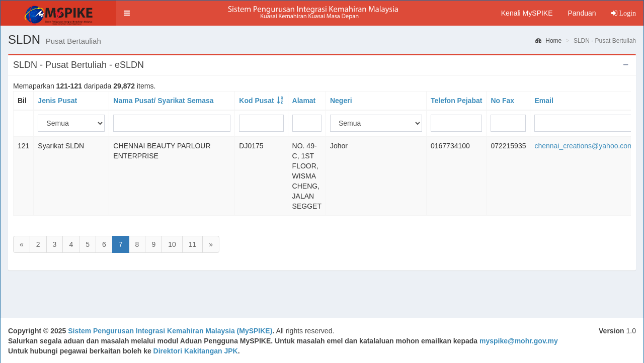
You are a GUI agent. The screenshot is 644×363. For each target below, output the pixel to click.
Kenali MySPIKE (527, 13)
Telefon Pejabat (456, 101)
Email (544, 101)
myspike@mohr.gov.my (519, 341)
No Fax (502, 101)
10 (172, 244)
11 (193, 244)
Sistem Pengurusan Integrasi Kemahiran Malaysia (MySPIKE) (170, 331)
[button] (127, 13)
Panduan (582, 13)
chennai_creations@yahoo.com (584, 146)
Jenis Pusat (57, 101)
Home (548, 41)
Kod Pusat (256, 101)
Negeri (341, 101)
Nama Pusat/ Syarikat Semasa (163, 101)
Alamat (304, 101)
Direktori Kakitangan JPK (196, 351)
